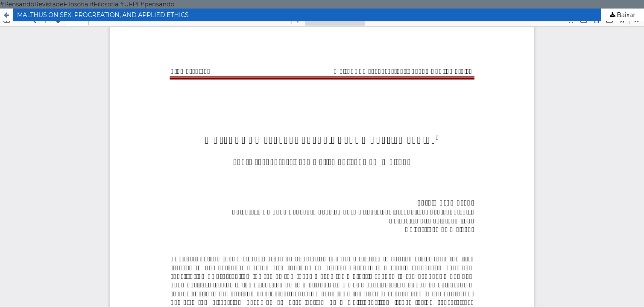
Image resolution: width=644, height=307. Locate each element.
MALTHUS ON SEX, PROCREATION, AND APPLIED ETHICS (103, 15)
